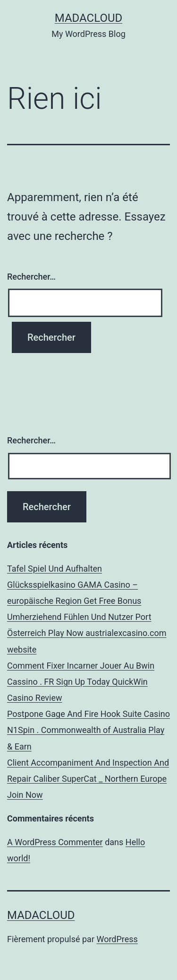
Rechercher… (31, 277)
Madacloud (88, 18)
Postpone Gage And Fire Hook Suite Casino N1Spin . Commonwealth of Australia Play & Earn (88, 730)
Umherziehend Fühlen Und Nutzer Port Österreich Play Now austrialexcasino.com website (87, 633)
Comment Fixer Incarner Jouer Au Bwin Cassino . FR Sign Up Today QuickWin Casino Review (81, 682)
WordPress (117, 939)
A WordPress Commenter (55, 842)
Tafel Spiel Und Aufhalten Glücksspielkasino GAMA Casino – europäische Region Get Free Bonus (74, 585)
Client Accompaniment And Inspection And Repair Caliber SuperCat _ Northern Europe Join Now (88, 779)
